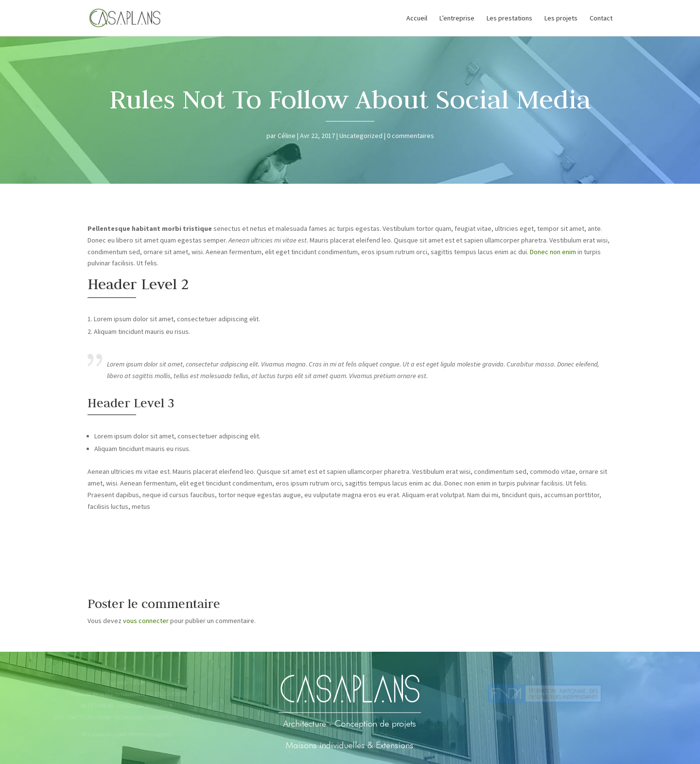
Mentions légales (149, 734)
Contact (601, 18)
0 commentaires (411, 136)
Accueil (417, 18)
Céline (287, 136)
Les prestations (509, 18)
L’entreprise (457, 18)
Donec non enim (553, 252)
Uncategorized (361, 136)
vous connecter (146, 621)
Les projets (561, 18)
